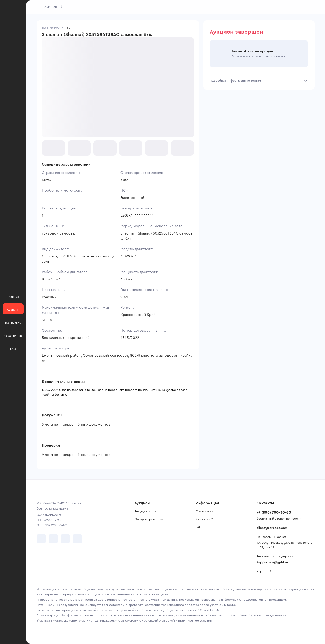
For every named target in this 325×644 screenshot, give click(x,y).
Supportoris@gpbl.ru (272, 562)
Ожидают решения (149, 519)
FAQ (199, 527)
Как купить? (204, 519)
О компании (204, 511)
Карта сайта (265, 571)
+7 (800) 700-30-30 (274, 513)
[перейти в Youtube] (65, 539)
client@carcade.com (272, 528)
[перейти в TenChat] (77, 539)
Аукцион (51, 7)
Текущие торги (146, 511)
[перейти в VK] (41, 539)
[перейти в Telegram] (53, 539)
